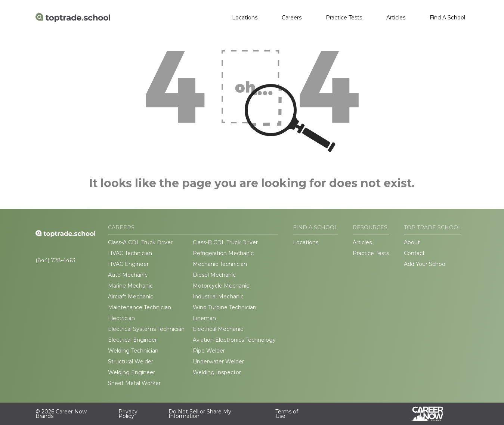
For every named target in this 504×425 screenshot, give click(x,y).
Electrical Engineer (132, 340)
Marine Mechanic (130, 286)
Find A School (447, 18)
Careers (292, 18)
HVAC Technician (130, 253)
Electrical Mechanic (218, 329)
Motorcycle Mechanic (221, 286)
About (412, 242)
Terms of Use (287, 414)
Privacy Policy (128, 414)
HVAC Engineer (128, 264)
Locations (245, 18)
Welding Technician (133, 351)
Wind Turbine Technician (225, 307)
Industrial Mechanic (218, 297)
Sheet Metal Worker (134, 383)
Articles (396, 18)
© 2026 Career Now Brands (61, 414)
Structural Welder (131, 362)
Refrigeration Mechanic (223, 253)
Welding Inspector (217, 372)
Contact (414, 253)
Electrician (121, 318)
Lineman (204, 318)
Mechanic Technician (220, 264)
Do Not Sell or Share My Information (200, 414)
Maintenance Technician (140, 307)
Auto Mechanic (128, 275)
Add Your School (425, 264)
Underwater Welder (218, 362)
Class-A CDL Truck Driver (140, 242)
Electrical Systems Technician (146, 329)
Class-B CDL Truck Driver (225, 242)
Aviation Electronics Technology (234, 340)
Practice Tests (344, 18)
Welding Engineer (132, 372)
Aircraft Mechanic (131, 297)
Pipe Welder (209, 351)
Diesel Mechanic (214, 275)
